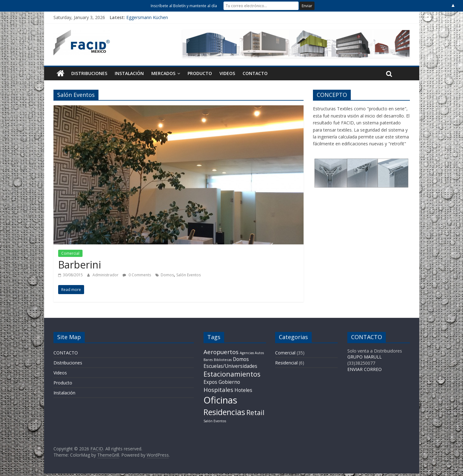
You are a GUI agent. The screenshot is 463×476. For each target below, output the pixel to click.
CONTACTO (255, 73)
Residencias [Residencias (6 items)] (224, 412)
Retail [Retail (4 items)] (255, 412)
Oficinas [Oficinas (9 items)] (220, 400)
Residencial (286, 363)
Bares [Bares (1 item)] (208, 360)
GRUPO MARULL (365, 357)
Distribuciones (89, 73)
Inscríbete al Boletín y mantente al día (184, 6)
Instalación (129, 73)
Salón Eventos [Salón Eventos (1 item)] (215, 421)
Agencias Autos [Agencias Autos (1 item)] (252, 353)
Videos (227, 73)
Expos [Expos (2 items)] (210, 382)
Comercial (70, 253)
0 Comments (137, 275)
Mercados (163, 73)
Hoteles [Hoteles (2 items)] (243, 390)
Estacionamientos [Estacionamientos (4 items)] (232, 374)
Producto (200, 73)
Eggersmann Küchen (147, 17)
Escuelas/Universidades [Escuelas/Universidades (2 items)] (230, 366)
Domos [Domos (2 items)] (241, 359)
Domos (167, 275)
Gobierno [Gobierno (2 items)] (229, 382)
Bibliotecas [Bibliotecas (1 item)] (223, 360)
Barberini (80, 265)
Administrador (106, 275)
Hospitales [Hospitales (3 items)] (218, 390)
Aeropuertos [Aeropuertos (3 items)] (221, 352)
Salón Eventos (189, 275)
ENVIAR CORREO (365, 369)
